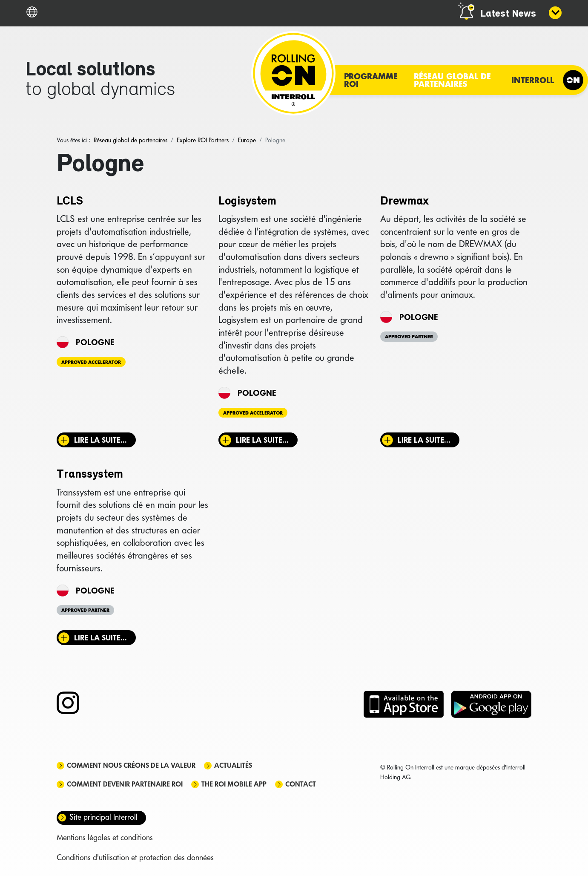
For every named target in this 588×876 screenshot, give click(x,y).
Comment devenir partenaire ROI (125, 784)
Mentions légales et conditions (105, 837)
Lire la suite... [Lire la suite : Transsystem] (100, 638)
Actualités (233, 765)
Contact (301, 784)
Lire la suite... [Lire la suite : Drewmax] (424, 440)
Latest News (508, 14)
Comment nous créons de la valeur (131, 765)
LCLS (70, 202)
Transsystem (90, 475)
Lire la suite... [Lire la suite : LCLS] (100, 440)
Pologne (95, 342)
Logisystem (247, 202)
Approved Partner (409, 337)
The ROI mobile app (234, 784)
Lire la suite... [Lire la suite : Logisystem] (262, 440)
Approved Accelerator (91, 362)
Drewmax (404, 202)
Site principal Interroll (103, 817)
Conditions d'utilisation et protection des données (135, 857)
